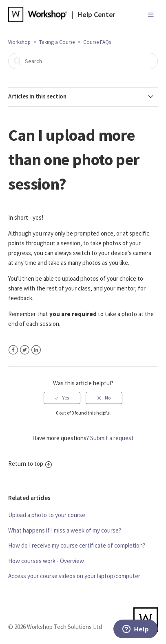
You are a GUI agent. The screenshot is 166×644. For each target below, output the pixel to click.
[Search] (83, 61)
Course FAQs (97, 42)
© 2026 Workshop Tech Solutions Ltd (55, 627)
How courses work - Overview (46, 561)
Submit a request (112, 438)
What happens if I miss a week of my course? (65, 530)
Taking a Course (57, 42)
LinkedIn (36, 350)
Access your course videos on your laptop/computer (74, 576)
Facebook (13, 350)
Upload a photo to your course (47, 515)
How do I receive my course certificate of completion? (77, 545)
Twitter (25, 350)
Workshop (19, 42)
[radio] (62, 398)
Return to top (30, 464)
